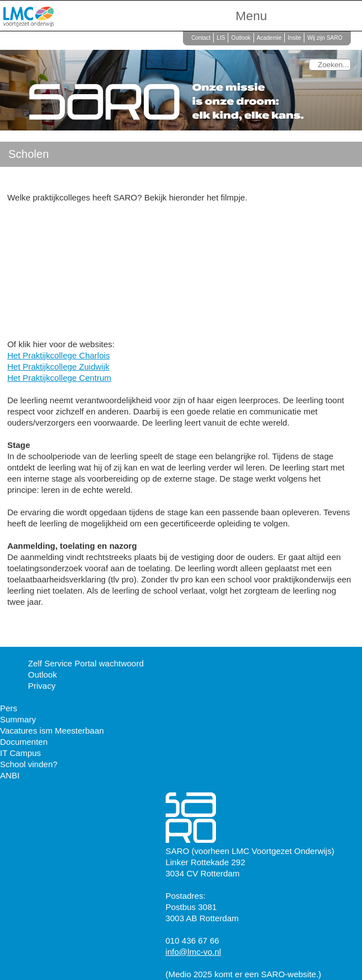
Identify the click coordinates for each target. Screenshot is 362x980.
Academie (269, 38)
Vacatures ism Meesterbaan (52, 731)
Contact (201, 38)
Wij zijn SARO (325, 38)
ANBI (10, 775)
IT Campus (20, 753)
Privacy (42, 686)
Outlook (241, 38)
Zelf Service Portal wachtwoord (86, 663)
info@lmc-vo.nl (193, 952)
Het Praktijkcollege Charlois (58, 355)
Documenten (24, 742)
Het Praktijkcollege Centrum (59, 378)
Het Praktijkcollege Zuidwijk (58, 367)
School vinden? (29, 764)
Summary (18, 719)
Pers (9, 708)
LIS (221, 38)
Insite (294, 38)
